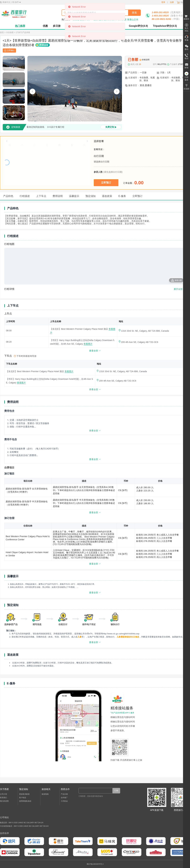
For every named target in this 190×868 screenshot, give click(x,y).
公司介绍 (3, 794)
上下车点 (41, 196)
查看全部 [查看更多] (95, 351)
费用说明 (58, 196)
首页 (2, 32)
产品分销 (64, 794)
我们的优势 (4, 801)
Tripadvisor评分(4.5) (165, 26)
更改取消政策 (24, 794)
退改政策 (107, 196)
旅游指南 (45, 794)
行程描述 (25, 196)
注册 (172, 2)
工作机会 (64, 801)
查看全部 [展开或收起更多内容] (95, 431)
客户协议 (23, 798)
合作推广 (64, 798)
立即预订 (137, 196)
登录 (163, 2)
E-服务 (122, 196)
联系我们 (3, 798)
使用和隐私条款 (25, 801)
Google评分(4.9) (138, 26)
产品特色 (8, 196)
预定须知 (91, 196)
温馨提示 (74, 196)
